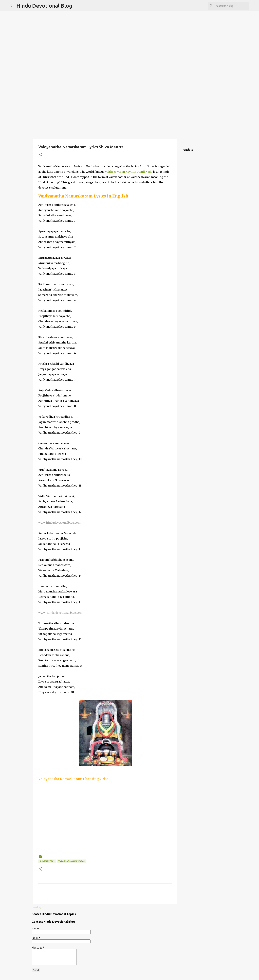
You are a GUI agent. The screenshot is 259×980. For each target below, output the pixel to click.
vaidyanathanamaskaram (72, 861)
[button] (40, 155)
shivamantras (47, 861)
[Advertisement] (129, 113)
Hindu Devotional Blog (44, 6)
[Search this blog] (232, 6)
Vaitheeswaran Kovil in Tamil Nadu (129, 172)
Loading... (37, 907)
